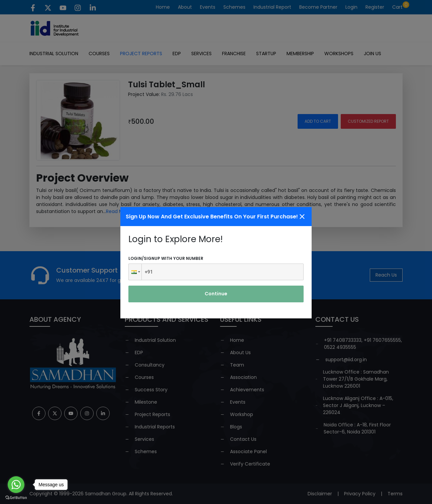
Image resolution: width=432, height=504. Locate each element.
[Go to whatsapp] (16, 485)
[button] (135, 272)
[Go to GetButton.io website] (16, 497)
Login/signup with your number (166, 258)
